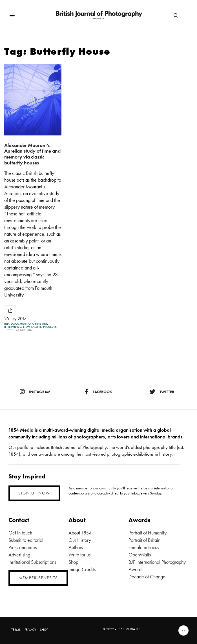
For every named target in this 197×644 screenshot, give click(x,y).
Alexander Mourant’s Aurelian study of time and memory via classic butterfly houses (32, 154)
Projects (50, 327)
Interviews (13, 327)
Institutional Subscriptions (32, 562)
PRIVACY (30, 630)
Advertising (19, 555)
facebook (98, 392)
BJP (6, 324)
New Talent (32, 327)
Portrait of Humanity (148, 533)
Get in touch (20, 533)
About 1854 (80, 533)
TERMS (16, 630)
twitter (162, 392)
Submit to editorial (26, 540)
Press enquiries (23, 547)
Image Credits (82, 569)
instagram (35, 392)
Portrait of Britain (144, 540)
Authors (76, 547)
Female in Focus (144, 547)
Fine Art (41, 324)
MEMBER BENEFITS (38, 578)
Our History (80, 540)
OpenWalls (140, 555)
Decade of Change (147, 577)
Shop (73, 562)
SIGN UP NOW (34, 493)
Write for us (79, 555)
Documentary (22, 324)
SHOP (44, 630)
